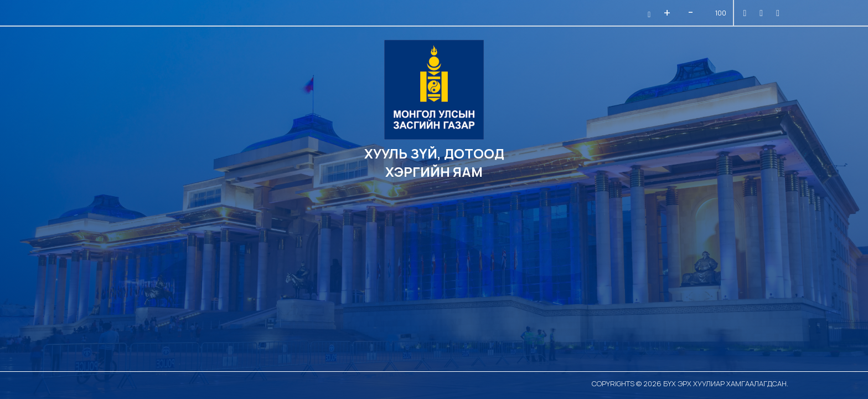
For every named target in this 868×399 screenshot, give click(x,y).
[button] (648, 14)
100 (721, 13)
